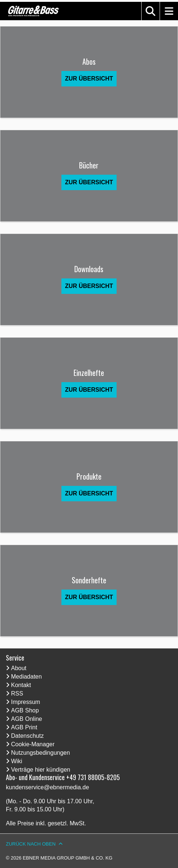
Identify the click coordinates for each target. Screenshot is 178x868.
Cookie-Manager (33, 744)
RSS (17, 693)
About (19, 668)
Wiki (17, 761)
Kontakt (21, 685)
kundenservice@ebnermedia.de (47, 787)
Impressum (26, 702)
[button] (150, 11)
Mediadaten (26, 677)
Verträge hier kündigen (41, 770)
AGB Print (24, 727)
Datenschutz (27, 736)
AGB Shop (25, 710)
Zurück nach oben (31, 844)
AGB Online (26, 719)
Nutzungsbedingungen (40, 753)
